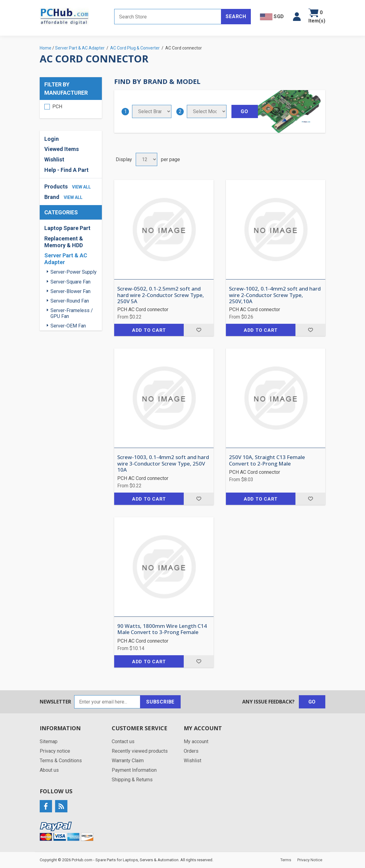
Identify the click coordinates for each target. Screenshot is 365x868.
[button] (297, 17)
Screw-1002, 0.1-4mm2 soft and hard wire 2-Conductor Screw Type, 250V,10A (275, 295)
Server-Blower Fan (70, 291)
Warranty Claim (128, 761)
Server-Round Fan (70, 301)
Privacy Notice (310, 860)
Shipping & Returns (132, 780)
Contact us (123, 741)
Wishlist (54, 159)
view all (81, 187)
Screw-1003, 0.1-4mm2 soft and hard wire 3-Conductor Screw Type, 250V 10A (163, 464)
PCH (57, 107)
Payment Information (134, 770)
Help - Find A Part (66, 170)
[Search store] (168, 17)
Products (56, 186)
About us (49, 770)
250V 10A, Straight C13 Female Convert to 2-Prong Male (267, 460)
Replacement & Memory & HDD (64, 242)
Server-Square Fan (70, 282)
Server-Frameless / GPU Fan (72, 313)
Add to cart (149, 330)
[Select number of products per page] (146, 159)
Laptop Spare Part (67, 228)
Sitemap (49, 741)
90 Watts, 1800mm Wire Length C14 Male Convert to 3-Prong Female (162, 629)
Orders (191, 751)
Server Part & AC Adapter (66, 259)
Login (52, 139)
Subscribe (160, 702)
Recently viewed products (140, 751)
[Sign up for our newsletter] (107, 702)
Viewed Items (62, 149)
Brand (52, 197)
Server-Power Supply (74, 272)
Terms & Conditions (61, 761)
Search (236, 16)
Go (312, 702)
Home (46, 48)
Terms (286, 860)
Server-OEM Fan (68, 326)
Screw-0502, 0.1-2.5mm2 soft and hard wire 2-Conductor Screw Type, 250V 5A (161, 295)
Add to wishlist (199, 330)
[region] (71, 109)
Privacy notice (55, 751)
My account (196, 741)
